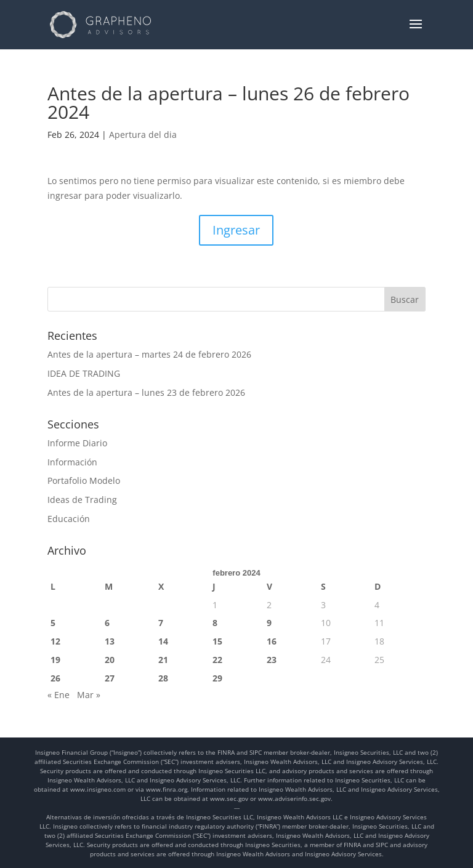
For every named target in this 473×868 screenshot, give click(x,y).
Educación (69, 519)
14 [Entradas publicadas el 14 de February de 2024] (163, 641)
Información (72, 462)
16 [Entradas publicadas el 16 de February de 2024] (272, 641)
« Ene (59, 695)
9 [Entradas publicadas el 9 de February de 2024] (269, 623)
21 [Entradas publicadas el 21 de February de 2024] (163, 660)
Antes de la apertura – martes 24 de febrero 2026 (149, 354)
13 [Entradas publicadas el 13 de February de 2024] (110, 641)
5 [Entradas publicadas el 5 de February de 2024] (53, 623)
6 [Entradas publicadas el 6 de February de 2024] (107, 623)
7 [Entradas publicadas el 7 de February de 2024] (161, 623)
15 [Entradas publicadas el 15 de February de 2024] (217, 641)
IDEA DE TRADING (84, 373)
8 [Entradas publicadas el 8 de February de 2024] (215, 623)
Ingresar (236, 230)
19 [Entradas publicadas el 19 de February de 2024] (55, 660)
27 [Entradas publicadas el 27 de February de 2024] (110, 678)
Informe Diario (77, 443)
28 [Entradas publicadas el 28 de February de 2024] (163, 678)
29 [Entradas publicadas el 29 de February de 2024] (217, 678)
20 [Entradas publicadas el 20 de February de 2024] (110, 660)
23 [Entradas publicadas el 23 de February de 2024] (272, 660)
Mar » (89, 695)
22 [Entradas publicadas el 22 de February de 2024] (217, 660)
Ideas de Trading (82, 500)
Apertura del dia (143, 135)
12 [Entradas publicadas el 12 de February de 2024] (55, 641)
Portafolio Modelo (84, 480)
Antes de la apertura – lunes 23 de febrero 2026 (146, 392)
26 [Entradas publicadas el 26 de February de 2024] (55, 678)
